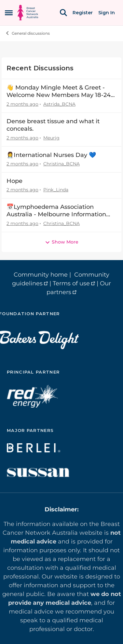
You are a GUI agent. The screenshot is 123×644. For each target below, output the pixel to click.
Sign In (107, 13)
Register (83, 13)
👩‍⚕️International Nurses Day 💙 (51, 155)
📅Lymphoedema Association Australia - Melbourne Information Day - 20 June (56, 211)
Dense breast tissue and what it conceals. (53, 125)
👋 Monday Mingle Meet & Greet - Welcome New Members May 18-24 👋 (59, 92)
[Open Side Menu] (9, 13)
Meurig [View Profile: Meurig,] (51, 138)
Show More (62, 242)
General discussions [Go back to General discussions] (27, 33)
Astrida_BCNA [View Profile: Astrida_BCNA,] (59, 104)
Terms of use (71, 283)
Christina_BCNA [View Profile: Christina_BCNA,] (61, 164)
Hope (14, 181)
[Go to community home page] (28, 13)
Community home (41, 275)
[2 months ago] (22, 104)
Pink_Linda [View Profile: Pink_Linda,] (56, 190)
